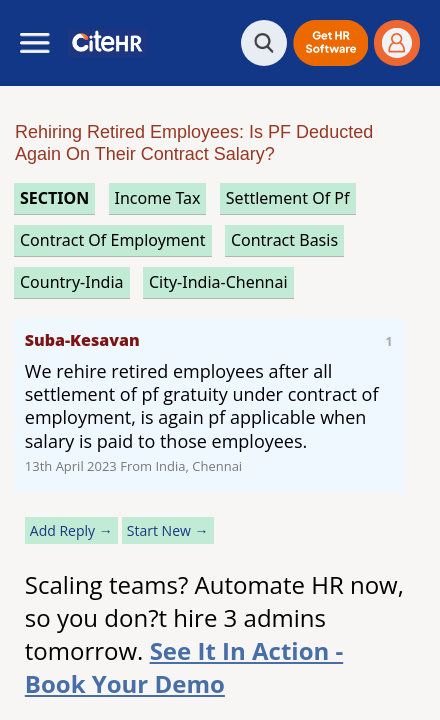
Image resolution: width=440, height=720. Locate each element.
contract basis (284, 240)
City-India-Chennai (218, 282)
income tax (158, 198)
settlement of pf (288, 198)
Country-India (72, 282)
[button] (330, 43)
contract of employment (113, 240)
